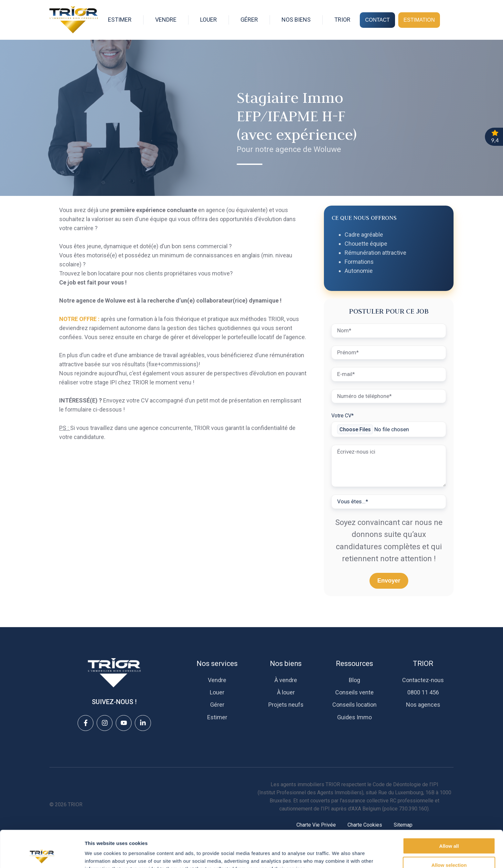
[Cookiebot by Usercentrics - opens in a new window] (42, 855)
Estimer (217, 717)
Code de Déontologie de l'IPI (406, 784)
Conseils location (354, 705)
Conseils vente (354, 692)
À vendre (286, 680)
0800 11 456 (423, 692)
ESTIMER (120, 20)
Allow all (449, 811)
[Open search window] (450, 20)
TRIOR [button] (342, 20)
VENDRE (166, 20)
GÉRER (249, 20)
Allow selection (449, 830)
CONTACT (377, 20)
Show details (339, 855)
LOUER (209, 20)
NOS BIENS (296, 20)
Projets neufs (286, 705)
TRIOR (423, 664)
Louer (217, 692)
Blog (354, 680)
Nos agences (423, 705)
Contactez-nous (423, 680)
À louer (286, 692)
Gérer (217, 705)
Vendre (217, 680)
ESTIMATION (419, 20)
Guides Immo (354, 717)
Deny (449, 849)
